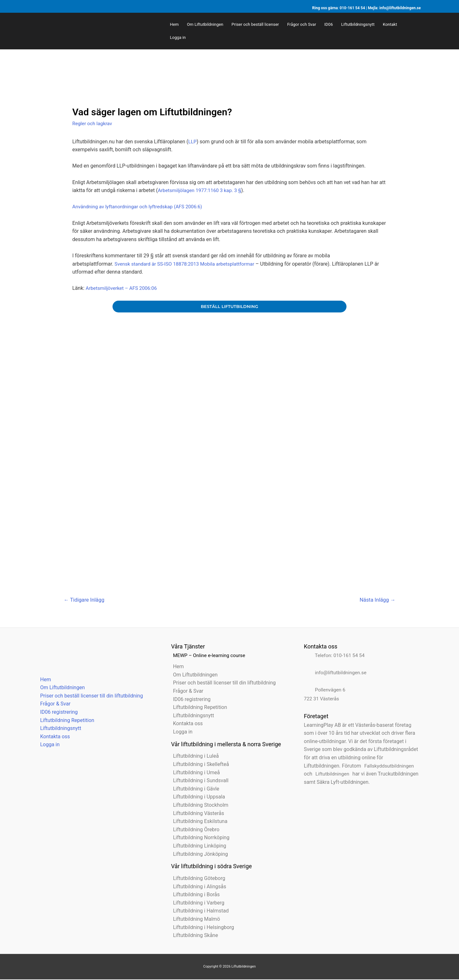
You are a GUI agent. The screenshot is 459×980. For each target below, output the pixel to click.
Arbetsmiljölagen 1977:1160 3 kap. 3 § (201, 190)
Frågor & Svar (53, 705)
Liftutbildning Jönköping (199, 855)
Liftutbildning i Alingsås (198, 887)
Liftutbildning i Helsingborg (202, 928)
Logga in (48, 745)
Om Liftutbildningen (61, 688)
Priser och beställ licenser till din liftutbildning (90, 696)
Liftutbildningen (331, 774)
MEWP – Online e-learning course (209, 656)
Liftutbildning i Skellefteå (199, 765)
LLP (193, 142)
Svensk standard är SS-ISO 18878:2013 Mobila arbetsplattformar (188, 264)
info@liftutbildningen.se (400, 8)
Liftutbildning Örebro (194, 830)
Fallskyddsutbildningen (388, 766)
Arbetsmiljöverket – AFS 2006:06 (123, 288)
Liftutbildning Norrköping (199, 838)
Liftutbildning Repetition (65, 721)
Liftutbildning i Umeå (195, 773)
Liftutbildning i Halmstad (199, 912)
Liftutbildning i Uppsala (197, 798)
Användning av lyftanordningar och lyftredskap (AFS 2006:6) (140, 207)
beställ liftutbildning (229, 307)
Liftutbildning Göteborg (197, 879)
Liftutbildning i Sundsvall (199, 781)
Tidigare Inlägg (85, 600)
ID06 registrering (57, 713)
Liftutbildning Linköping (198, 846)
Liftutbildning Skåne (194, 936)
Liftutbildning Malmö (195, 920)
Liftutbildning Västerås (197, 814)
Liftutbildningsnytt (59, 729)
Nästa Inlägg (376, 600)
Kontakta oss (53, 737)
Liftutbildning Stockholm (199, 806)
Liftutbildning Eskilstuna (198, 822)
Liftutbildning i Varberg (197, 903)
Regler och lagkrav (93, 123)
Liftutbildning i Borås (195, 895)
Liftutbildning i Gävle (194, 789)
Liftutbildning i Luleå (194, 757)
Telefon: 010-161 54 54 (334, 656)
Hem (44, 680)
